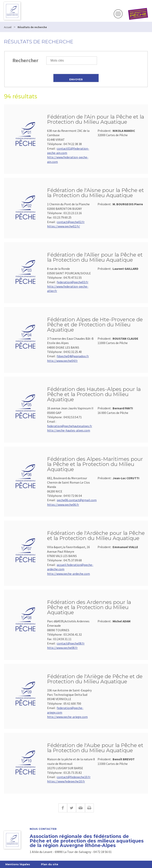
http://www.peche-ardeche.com (68, 574)
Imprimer (89, 808)
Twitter (72, 808)
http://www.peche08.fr (62, 648)
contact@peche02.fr (71, 222)
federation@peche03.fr (73, 282)
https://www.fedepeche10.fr (66, 781)
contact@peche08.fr (71, 643)
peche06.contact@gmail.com (77, 500)
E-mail (80, 808)
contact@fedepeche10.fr (74, 777)
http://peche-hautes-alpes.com (69, 430)
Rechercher (25, 60)
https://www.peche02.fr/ (64, 226)
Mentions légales (18, 864)
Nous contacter (43, 829)
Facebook (63, 808)
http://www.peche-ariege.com (67, 717)
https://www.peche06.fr (63, 505)
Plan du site (50, 864)
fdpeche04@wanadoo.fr (73, 356)
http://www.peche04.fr (62, 361)
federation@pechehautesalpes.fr (70, 426)
